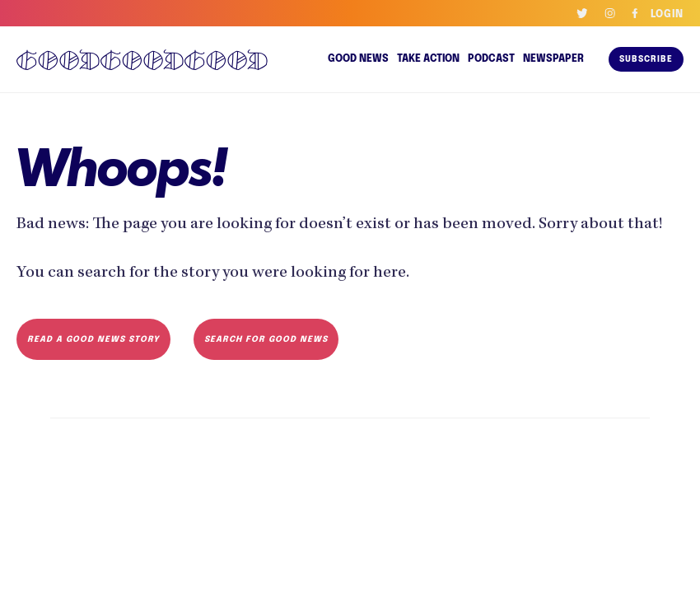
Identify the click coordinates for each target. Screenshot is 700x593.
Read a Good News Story (91, 363)
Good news (360, 59)
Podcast (493, 59)
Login (667, 15)
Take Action (429, 59)
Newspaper (555, 59)
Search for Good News (260, 363)
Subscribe (646, 59)
